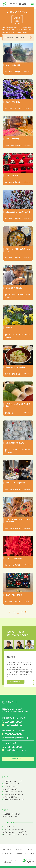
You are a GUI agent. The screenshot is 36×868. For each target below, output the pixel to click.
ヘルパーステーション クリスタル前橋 (15, 835)
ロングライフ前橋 (9, 827)
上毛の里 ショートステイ (11, 784)
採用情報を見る (16, 682)
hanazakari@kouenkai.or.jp (15, 738)
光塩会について (7, 850)
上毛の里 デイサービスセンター (13, 792)
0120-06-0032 (13, 747)
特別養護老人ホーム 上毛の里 (12, 781)
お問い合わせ (30, 853)
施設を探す (20, 850)
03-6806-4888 (13, 734)
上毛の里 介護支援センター (12, 797)
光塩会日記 (30, 850)
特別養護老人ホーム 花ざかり (12, 814)
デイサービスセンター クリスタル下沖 (15, 832)
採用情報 (19, 853)
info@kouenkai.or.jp (12, 725)
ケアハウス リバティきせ (11, 786)
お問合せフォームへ (18, 759)
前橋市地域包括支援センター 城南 (14, 800)
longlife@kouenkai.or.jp (14, 750)
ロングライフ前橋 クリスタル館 (13, 829)
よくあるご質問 (7, 853)
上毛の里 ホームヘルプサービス (13, 794)
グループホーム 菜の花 (10, 789)
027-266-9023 (13, 722)
